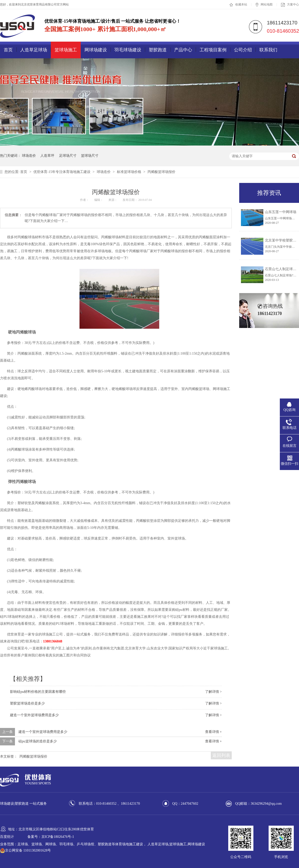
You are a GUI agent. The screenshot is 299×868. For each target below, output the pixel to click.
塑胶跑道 (158, 50)
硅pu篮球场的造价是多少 (38, 741)
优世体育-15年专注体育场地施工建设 (62, 172)
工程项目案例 (213, 50)
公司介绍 (243, 50)
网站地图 (264, 5)
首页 (8, 50)
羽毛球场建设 (128, 50)
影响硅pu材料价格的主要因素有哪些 (38, 692)
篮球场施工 (66, 50)
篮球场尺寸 (90, 156)
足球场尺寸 (68, 156)
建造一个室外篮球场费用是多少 (34, 715)
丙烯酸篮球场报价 (161, 172)
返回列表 (221, 755)
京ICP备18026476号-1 (58, 837)
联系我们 (268, 50)
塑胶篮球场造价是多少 (27, 703)
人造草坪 (47, 156)
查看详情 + (213, 732)
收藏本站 (238, 5)
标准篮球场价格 (130, 172)
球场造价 (29, 156)
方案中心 (290, 5)
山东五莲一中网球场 (281, 212)
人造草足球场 (34, 50)
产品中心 (183, 50)
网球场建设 (96, 50)
